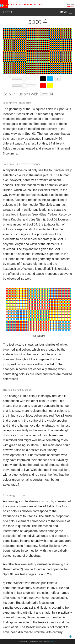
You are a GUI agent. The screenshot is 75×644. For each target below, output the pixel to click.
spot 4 (8, 12)
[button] (43, 79)
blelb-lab (53, 642)
